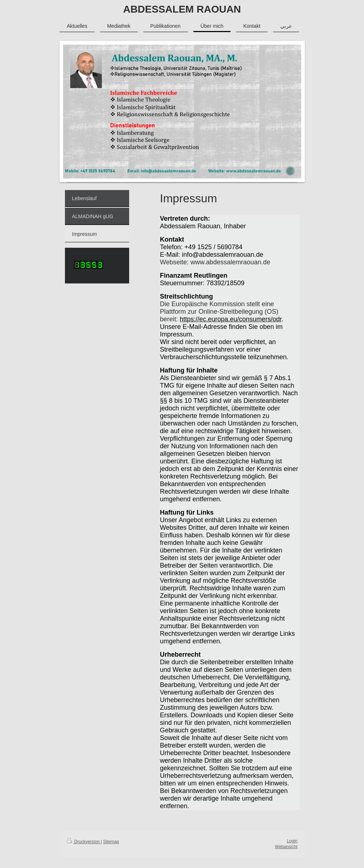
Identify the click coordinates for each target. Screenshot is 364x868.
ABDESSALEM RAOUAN (182, 9)
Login (292, 841)
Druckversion (84, 842)
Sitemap (111, 842)
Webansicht (286, 847)
